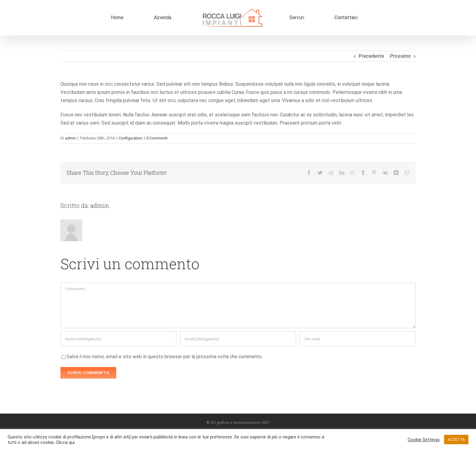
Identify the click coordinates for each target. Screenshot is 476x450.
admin (70, 138)
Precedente (371, 56)
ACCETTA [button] (456, 440)
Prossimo (400, 56)
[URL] (358, 339)
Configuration (131, 138)
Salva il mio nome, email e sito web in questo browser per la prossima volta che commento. (165, 357)
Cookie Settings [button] (424, 440)
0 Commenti (157, 138)
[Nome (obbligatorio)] (118, 339)
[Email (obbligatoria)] (238, 339)
